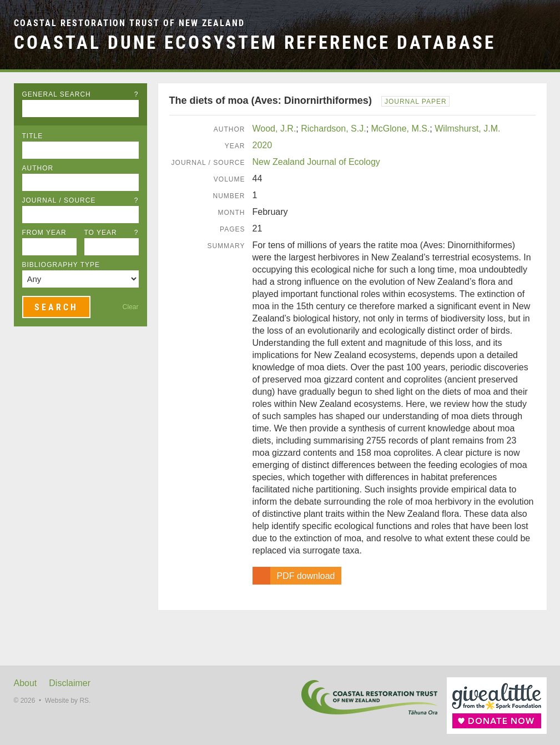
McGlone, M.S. (401, 129)
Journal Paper (416, 102)
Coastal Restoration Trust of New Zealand (129, 23)
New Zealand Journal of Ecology (316, 162)
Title (33, 136)
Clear (131, 307)
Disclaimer (70, 683)
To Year (112, 233)
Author (38, 168)
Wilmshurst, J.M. (467, 129)
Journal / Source (80, 200)
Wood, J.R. (274, 129)
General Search (80, 94)
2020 (263, 145)
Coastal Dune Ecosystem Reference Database (255, 42)
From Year (44, 233)
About (26, 683)
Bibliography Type (61, 265)
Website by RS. (68, 701)
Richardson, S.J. (333, 129)
